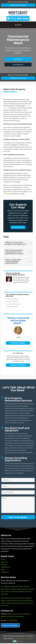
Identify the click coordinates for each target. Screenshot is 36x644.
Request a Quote (19, 5)
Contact (16, 277)
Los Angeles (5, 586)
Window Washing (12, 299)
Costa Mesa (20, 603)
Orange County (6, 598)
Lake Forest (22, 601)
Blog (3, 570)
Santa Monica (24, 586)
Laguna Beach (12, 601)
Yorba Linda (10, 603)
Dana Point (29, 603)
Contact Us (18, 59)
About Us (4, 562)
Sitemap (30, 639)
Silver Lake (16, 589)
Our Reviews (18, 65)
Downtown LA (6, 589)
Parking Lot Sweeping (14, 304)
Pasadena (25, 589)
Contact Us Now (18, 227)
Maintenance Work (13, 307)
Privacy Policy (20, 639)
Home (3, 560)
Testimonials (6, 567)
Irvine (15, 598)
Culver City (8, 592)
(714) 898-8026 (18, 19)
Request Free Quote (18, 365)
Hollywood (14, 586)
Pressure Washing (12, 301)
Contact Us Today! (18, 343)
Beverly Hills (23, 592)
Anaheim (21, 598)
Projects (4, 565)
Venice (16, 592)
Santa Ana (5, 606)
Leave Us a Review (10, 625)
